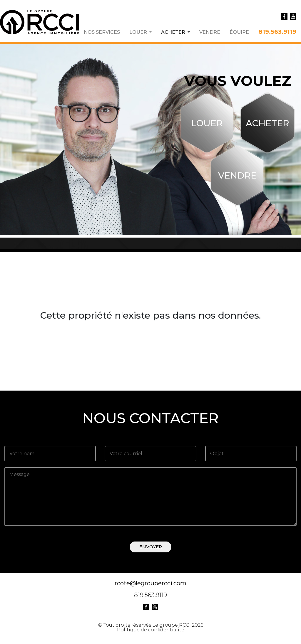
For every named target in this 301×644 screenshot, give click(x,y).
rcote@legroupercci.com (150, 583)
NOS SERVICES (102, 32)
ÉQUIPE (239, 32)
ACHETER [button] (175, 32)
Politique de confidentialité (151, 630)
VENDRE (210, 32)
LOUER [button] (139, 32)
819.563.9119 (277, 31)
